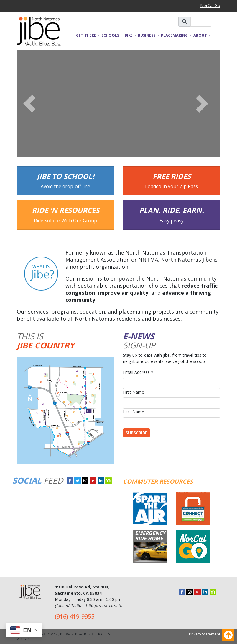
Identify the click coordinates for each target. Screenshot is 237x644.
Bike (129, 35)
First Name (134, 392)
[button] (32, 104)
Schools (111, 35)
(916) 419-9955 (75, 616)
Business (147, 35)
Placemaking (175, 35)
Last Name (134, 412)
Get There (87, 35)
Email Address (138, 372)
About (201, 35)
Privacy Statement (205, 634)
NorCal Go (210, 5)
